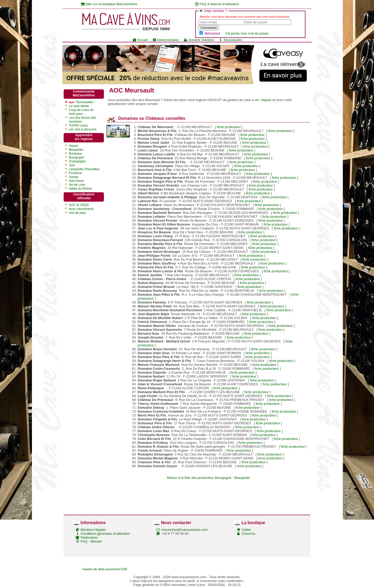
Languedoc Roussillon (84, 169)
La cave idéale (79, 106)
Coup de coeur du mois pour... (81, 112)
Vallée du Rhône (80, 189)
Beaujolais (76, 150)
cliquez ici (268, 100)
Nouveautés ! (86, 102)
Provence (75, 173)
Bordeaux (75, 154)
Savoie (74, 177)
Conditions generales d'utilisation (105, 534)
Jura (72, 165)
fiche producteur (229, 127)
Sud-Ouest (76, 181)
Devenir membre (199, 40)
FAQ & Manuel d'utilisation (217, 4)
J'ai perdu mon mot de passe (247, 33)
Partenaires (89, 537)
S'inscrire (248, 534)
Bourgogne (76, 157)
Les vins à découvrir (83, 129)
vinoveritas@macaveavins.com (184, 530)
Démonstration (166, 40)
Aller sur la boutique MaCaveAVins (109, 4)
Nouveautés (230, 40)
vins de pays (78, 213)
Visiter (246, 530)
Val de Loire (77, 185)
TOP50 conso (78, 125)
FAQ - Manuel (91, 541)
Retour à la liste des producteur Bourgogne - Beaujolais (208, 478)
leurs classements (81, 209)
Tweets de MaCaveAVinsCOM (104, 569)
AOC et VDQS (79, 205)
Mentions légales (93, 530)
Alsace (74, 146)
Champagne (77, 161)
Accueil (140, 40)
